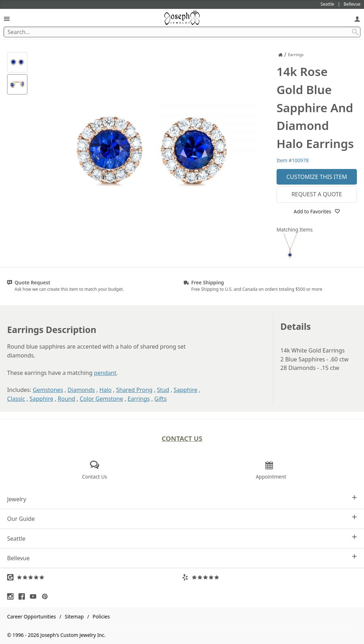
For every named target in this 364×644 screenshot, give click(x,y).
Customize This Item (317, 177)
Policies (101, 616)
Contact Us (182, 438)
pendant (105, 373)
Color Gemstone (101, 399)
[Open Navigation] (7, 19)
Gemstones (48, 390)
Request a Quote (317, 194)
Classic (16, 399)
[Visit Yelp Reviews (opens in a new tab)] (269, 577)
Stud (163, 390)
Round (66, 399)
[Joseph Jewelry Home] (280, 55)
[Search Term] (182, 32)
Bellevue (182, 558)
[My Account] (357, 19)
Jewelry (182, 499)
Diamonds (81, 390)
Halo (105, 390)
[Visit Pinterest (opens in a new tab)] (47, 596)
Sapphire (185, 390)
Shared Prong (134, 390)
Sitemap (74, 616)
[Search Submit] (355, 32)
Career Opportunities (31, 616)
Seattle (182, 538)
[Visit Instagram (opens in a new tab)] (12, 596)
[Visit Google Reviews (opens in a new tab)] (95, 577)
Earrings (139, 399)
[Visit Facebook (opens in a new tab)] (23, 596)
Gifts (160, 399)
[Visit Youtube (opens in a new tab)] (35, 596)
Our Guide (182, 519)
